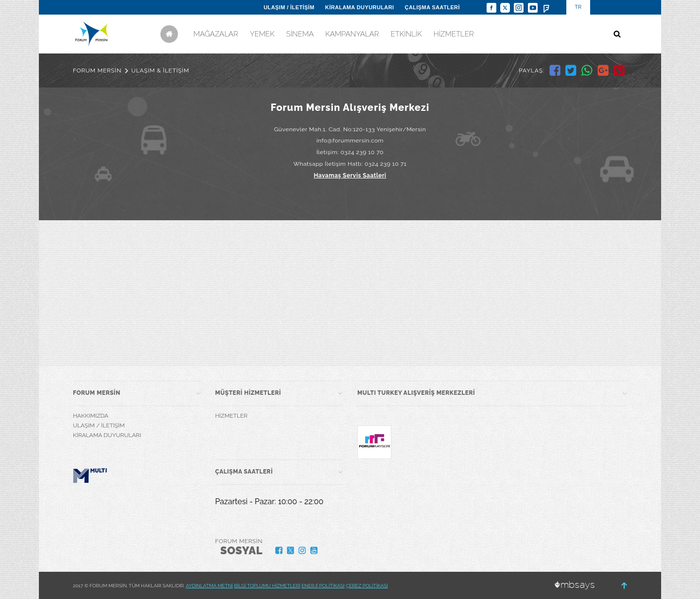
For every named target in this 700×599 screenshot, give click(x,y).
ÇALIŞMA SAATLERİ (432, 7)
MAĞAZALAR (216, 34)
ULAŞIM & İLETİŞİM (160, 70)
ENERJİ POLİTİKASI (323, 586)
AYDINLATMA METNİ (209, 586)
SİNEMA (300, 34)
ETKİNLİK (406, 34)
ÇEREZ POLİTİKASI (367, 586)
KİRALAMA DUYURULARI (360, 7)
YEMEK (262, 34)
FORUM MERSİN (97, 70)
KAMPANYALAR (352, 34)
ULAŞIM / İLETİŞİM (289, 7)
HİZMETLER (454, 34)
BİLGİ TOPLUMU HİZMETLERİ (267, 586)
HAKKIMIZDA (91, 416)
